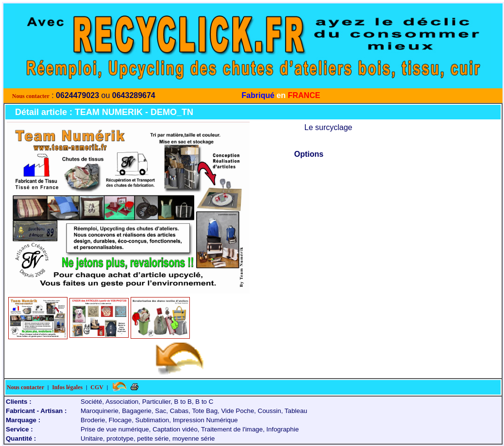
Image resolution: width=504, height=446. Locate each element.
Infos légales (67, 387)
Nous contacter (31, 96)
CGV (97, 387)
